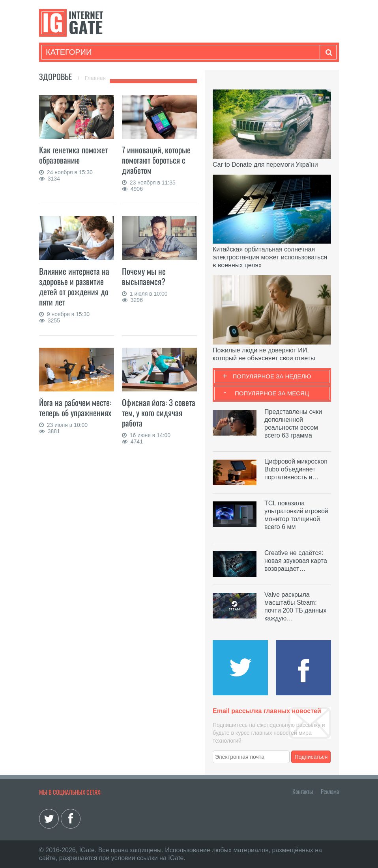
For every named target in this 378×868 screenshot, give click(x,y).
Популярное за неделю (272, 376)
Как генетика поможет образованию (73, 155)
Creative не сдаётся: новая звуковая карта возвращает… (296, 561)
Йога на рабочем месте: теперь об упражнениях (75, 407)
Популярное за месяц (272, 393)
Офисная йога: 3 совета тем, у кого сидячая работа (159, 413)
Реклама (330, 791)
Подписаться (311, 757)
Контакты (303, 791)
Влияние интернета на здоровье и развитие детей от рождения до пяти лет (74, 286)
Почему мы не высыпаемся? (144, 276)
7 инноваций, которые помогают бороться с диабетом (156, 160)
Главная (95, 78)
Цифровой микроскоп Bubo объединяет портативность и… (296, 469)
